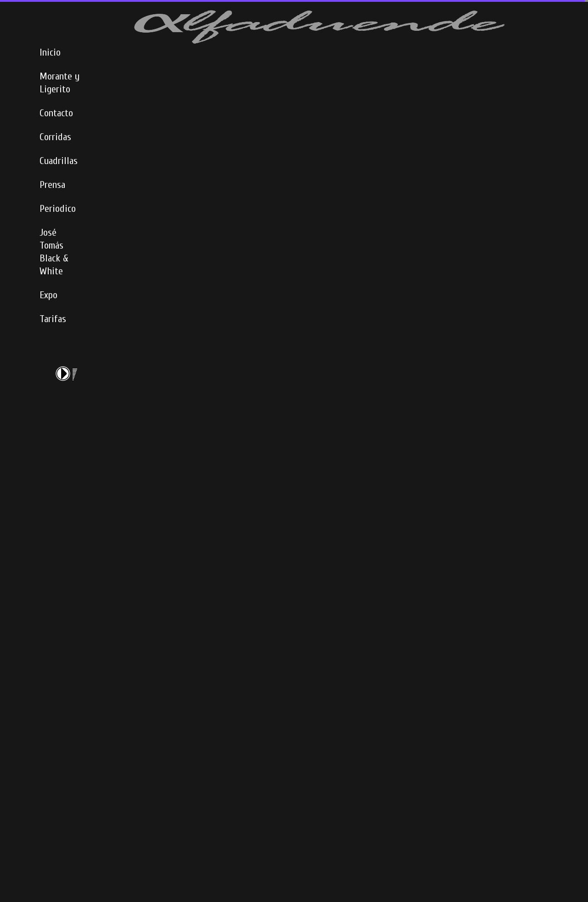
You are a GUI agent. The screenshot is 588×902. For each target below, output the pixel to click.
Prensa (52, 185)
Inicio (50, 52)
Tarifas (53, 319)
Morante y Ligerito (59, 83)
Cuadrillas (59, 161)
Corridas (55, 137)
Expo (48, 295)
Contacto (56, 113)
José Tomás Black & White (54, 252)
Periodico (58, 209)
